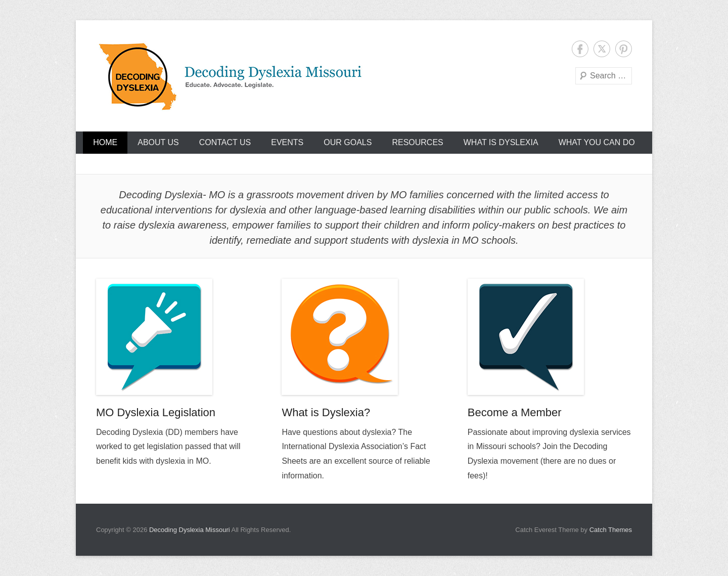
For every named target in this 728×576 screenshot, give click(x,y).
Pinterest (624, 49)
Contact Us (225, 142)
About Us (158, 142)
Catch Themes (611, 530)
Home (105, 142)
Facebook (580, 49)
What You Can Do (597, 142)
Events (287, 142)
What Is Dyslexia (501, 142)
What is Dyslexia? (326, 412)
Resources (417, 142)
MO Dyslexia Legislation (156, 412)
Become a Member (515, 412)
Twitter (602, 49)
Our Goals (348, 142)
